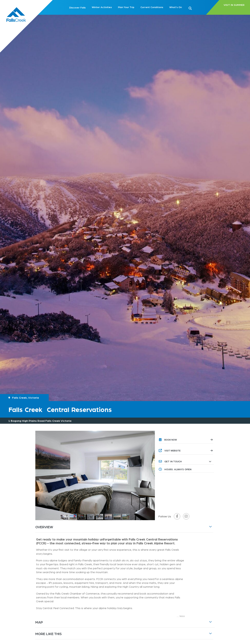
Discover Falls (77, 7)
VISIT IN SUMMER (234, 5)
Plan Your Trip (126, 7)
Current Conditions (152, 7)
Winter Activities (102, 7)
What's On (176, 7)
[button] (196, 8)
